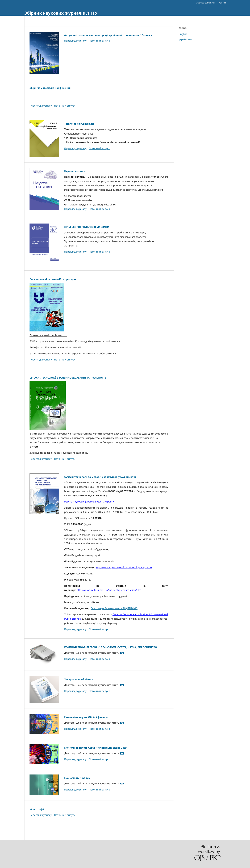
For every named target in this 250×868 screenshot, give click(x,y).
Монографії (37, 809)
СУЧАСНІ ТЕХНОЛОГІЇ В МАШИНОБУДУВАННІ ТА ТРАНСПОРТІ (68, 378)
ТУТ (122, 653)
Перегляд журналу (75, 41)
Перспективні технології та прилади (53, 279)
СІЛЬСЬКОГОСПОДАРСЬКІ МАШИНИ (87, 227)
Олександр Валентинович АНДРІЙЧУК (114, 608)
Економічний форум (77, 778)
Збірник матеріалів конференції (50, 88)
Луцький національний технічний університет (124, 567)
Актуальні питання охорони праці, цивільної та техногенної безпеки (108, 35)
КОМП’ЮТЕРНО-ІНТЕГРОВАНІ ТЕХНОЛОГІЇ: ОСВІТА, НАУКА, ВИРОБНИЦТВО (111, 647)
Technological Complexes (79, 124)
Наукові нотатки (75, 171)
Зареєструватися (205, 3)
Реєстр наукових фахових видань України (89, 502)
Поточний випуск (99, 41)
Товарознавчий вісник (79, 679)
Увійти (222, 3)
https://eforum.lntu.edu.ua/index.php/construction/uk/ (109, 590)
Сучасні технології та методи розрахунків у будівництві (100, 477)
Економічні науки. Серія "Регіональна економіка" (96, 748)
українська (185, 39)
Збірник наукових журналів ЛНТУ (61, 13)
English (183, 34)
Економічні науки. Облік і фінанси (86, 717)
